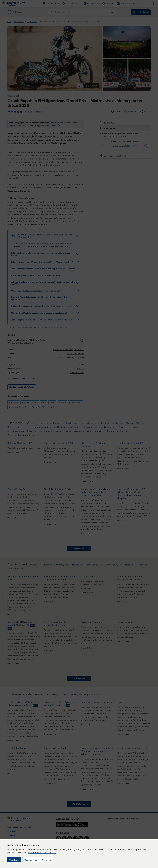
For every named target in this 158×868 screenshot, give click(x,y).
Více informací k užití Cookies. (42, 852)
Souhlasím (14, 860)
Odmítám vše (31, 860)
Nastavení (47, 860)
